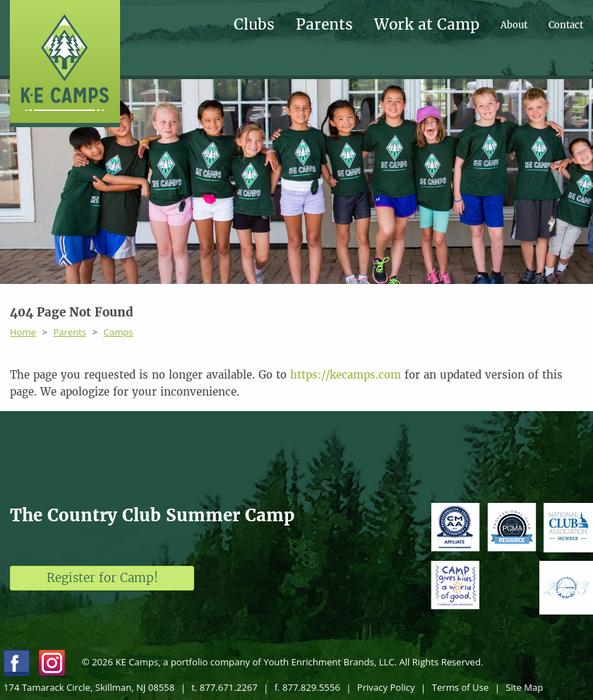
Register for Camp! (102, 578)
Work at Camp (427, 25)
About (514, 25)
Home (23, 332)
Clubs (254, 25)
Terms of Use (461, 687)
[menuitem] (265, 25)
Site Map (524, 687)
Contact (566, 25)
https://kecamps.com (346, 375)
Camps (119, 332)
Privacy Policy (386, 687)
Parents (324, 25)
